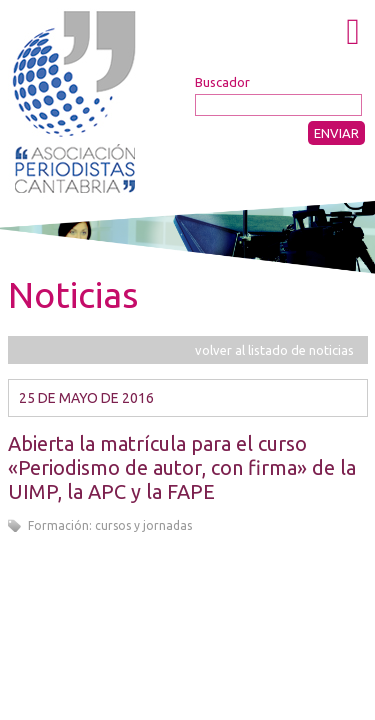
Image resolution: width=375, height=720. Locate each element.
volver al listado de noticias (274, 350)
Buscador (222, 82)
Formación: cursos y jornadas (110, 525)
